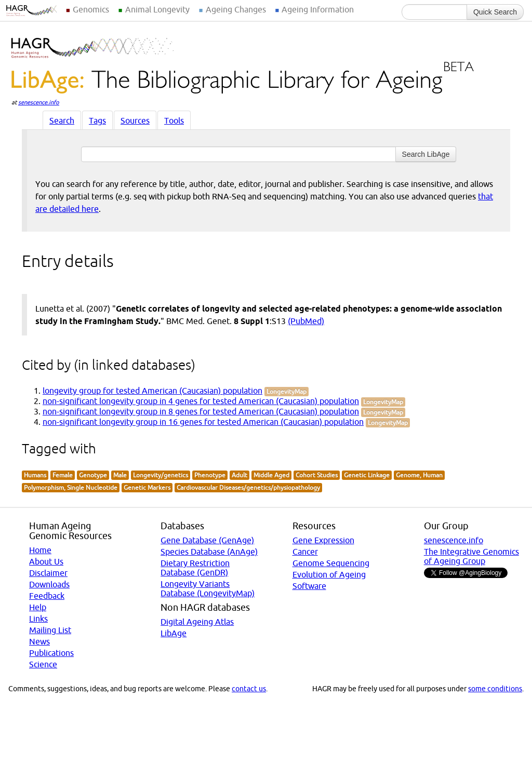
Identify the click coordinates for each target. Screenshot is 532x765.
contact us (249, 689)
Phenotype (210, 475)
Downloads (49, 584)
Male (120, 475)
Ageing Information (318, 9)
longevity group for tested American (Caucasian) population (152, 391)
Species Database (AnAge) (209, 552)
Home (40, 550)
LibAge (174, 633)
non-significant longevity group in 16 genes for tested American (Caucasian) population (203, 422)
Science (43, 664)
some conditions (495, 689)
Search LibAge (426, 154)
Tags (97, 120)
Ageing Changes (236, 9)
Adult (240, 475)
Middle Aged (271, 475)
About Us (46, 561)
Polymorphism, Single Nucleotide (71, 487)
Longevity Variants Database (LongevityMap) (208, 588)
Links (38, 619)
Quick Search (495, 12)
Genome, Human (419, 475)
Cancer (305, 552)
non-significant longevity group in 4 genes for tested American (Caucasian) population (201, 401)
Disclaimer (48, 573)
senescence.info (39, 102)
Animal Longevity (157, 9)
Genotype (93, 475)
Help (38, 607)
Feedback (47, 596)
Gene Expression (323, 540)
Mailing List (50, 630)
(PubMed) (306, 321)
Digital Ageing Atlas (197, 622)
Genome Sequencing (331, 563)
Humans (35, 475)
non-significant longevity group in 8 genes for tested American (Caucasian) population (201, 411)
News (39, 641)
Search (62, 120)
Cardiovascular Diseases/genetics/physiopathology (248, 487)
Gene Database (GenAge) (207, 540)
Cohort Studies (317, 475)
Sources (135, 120)
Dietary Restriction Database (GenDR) (195, 568)
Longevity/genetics (161, 475)
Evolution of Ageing (329, 574)
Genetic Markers (147, 487)
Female (63, 475)
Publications (51, 653)
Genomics (91, 9)
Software (309, 586)
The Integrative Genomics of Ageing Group (471, 556)
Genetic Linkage (367, 475)
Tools (174, 120)
